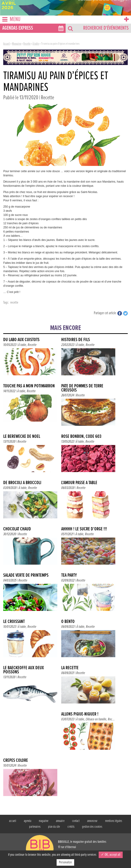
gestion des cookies (92, 827)
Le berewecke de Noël (22, 437)
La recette (70, 668)
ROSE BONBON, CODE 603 (81, 437)
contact (76, 821)
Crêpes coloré (16, 761)
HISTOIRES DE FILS (76, 340)
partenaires (35, 827)
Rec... (111, 719)
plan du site (54, 827)
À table (36, 44)
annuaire (60, 821)
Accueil (7, 44)
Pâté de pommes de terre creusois (82, 388)
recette (14, 303)
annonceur (92, 821)
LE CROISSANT (14, 622)
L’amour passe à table (79, 483)
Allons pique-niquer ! (80, 714)
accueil (13, 821)
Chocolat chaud (17, 529)
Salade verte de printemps (26, 575)
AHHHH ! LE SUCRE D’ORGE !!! (84, 529)
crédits (71, 827)
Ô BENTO (68, 622)
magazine (44, 821)
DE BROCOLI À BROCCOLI (22, 483)
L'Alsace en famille (96, 719)
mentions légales (114, 821)
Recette (27, 44)
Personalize (65, 862)
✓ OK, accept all (111, 855)
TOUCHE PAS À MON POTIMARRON (29, 386)
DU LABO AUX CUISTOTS (21, 340)
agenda (27, 821)
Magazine (17, 44)
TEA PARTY (69, 575)
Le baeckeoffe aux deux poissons (24, 670)
